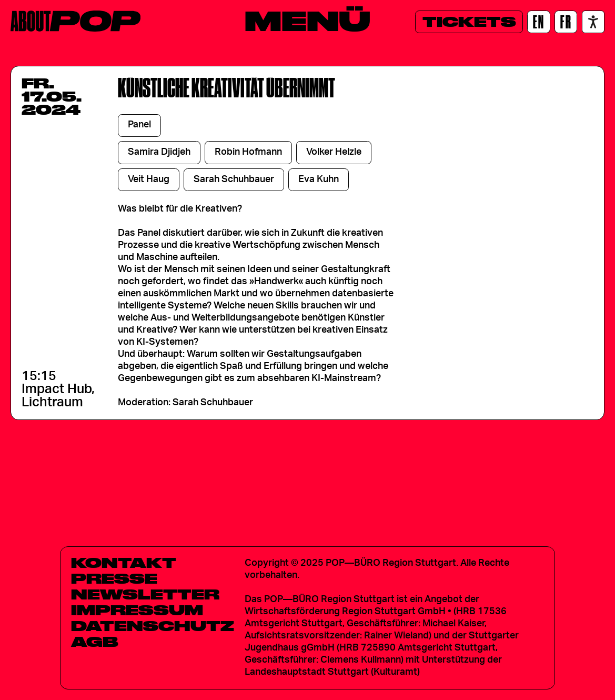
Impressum (137, 610)
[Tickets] (469, 22)
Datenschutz (153, 626)
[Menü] (307, 21)
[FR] (566, 22)
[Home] (75, 21)
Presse (114, 578)
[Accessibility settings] (593, 22)
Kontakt (124, 563)
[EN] (538, 22)
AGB (95, 642)
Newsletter (145, 594)
